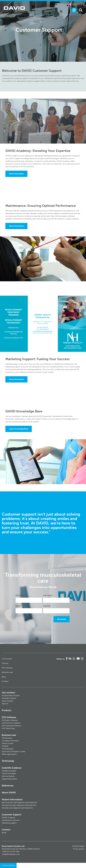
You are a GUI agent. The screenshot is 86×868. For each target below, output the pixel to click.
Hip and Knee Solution (11, 696)
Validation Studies (9, 771)
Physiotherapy (8, 749)
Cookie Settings (8, 865)
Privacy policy (79, 849)
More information (16, 174)
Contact (5, 681)
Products (7, 710)
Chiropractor (7, 738)
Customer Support (12, 815)
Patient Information (12, 799)
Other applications (9, 754)
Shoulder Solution (9, 698)
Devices (5, 663)
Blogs (4, 833)
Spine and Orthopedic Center (14, 751)
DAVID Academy (9, 818)
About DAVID (9, 793)
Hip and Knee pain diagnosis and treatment (19, 805)
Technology (8, 761)
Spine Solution (8, 701)
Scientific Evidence (12, 768)
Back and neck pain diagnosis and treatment (19, 802)
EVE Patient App (8, 728)
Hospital (5, 746)
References (8, 786)
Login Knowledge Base (19, 429)
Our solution (8, 693)
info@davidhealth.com (11, 854)
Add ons (5, 704)
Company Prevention (10, 741)
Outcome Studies (9, 773)
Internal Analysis (8, 776)
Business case (7, 672)
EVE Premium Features (11, 723)
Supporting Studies (9, 779)
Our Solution (7, 659)
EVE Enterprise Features (11, 726)
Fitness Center (8, 743)
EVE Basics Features (10, 720)
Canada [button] (74, 4)
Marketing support (9, 823)
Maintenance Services (11, 820)
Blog (4, 677)
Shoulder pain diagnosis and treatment (17, 808)
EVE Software (7, 668)
